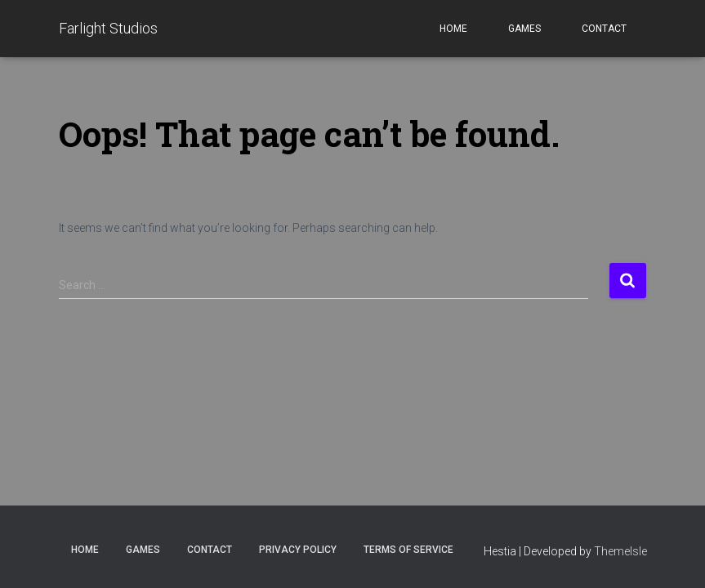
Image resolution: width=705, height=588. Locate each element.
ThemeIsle (620, 551)
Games (524, 29)
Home (453, 29)
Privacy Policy (298, 550)
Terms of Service (408, 550)
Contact (604, 29)
